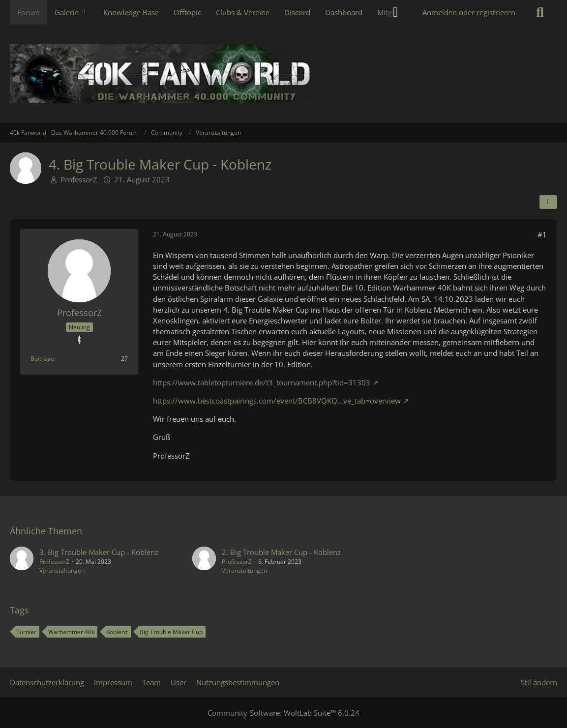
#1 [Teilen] (542, 234)
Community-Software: (283, 713)
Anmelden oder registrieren (469, 12)
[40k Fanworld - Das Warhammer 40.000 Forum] (283, 74)
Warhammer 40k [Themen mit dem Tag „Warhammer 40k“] (71, 632)
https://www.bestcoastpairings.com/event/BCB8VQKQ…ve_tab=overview (277, 401)
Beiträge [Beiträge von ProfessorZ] (42, 359)
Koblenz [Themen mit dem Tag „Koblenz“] (117, 632)
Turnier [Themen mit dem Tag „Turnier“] (26, 632)
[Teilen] (548, 202)
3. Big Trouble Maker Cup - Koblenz (99, 552)
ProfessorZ (79, 179)
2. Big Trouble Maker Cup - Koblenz (281, 552)
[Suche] (540, 12)
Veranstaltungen (62, 570)
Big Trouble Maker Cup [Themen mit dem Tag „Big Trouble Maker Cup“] (171, 632)
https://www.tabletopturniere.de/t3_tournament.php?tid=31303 (262, 382)
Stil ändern (539, 682)
